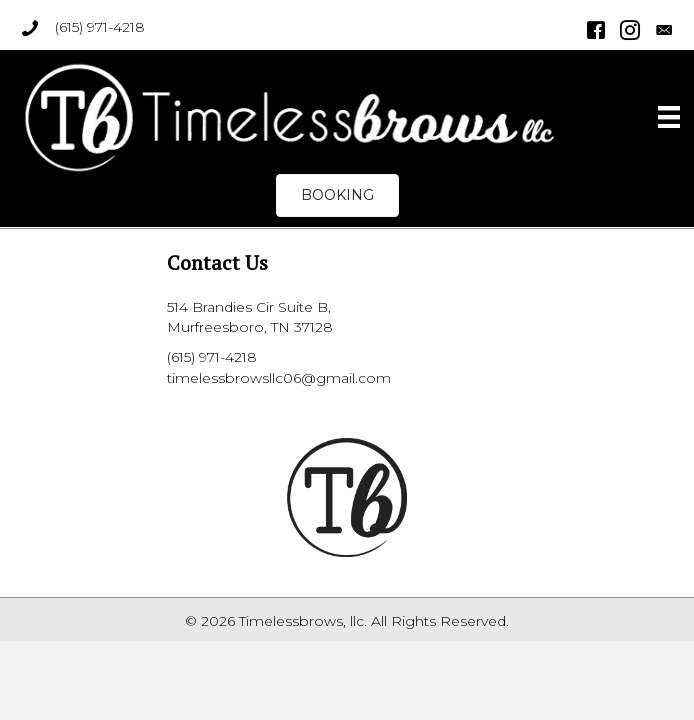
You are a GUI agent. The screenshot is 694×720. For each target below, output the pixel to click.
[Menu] (669, 117)
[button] (337, 195)
